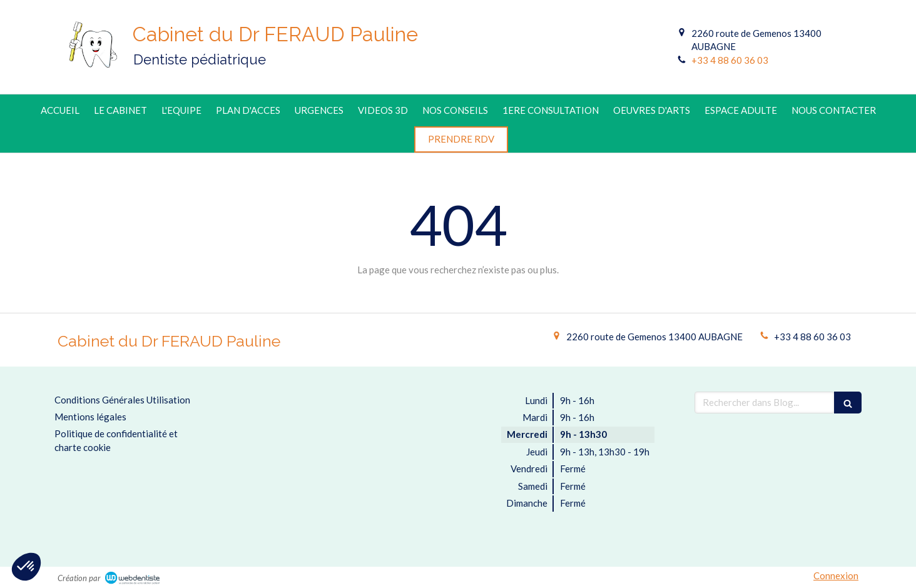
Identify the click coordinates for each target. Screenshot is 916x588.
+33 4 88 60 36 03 (730, 60)
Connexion (836, 575)
